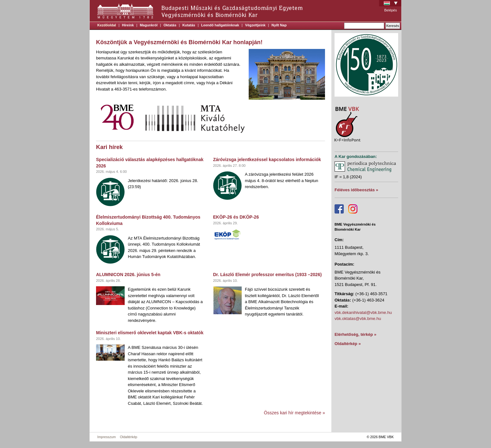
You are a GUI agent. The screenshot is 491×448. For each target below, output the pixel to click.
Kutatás (189, 25)
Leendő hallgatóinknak (220, 25)
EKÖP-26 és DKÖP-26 (236, 217)
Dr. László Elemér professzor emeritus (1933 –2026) (267, 275)
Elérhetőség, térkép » (356, 334)
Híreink (128, 25)
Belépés (391, 10)
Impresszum (107, 437)
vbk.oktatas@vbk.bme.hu (358, 319)
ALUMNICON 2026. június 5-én (128, 275)
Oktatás (170, 25)
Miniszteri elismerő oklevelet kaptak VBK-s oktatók (150, 333)
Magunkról (149, 25)
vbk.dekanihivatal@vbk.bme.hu (363, 312)
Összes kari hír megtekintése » (294, 413)
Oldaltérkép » (348, 344)
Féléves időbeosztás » (356, 190)
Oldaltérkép (129, 437)
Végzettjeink (255, 25)
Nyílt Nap (279, 25)
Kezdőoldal (107, 25)
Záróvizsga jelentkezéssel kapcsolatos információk (267, 160)
